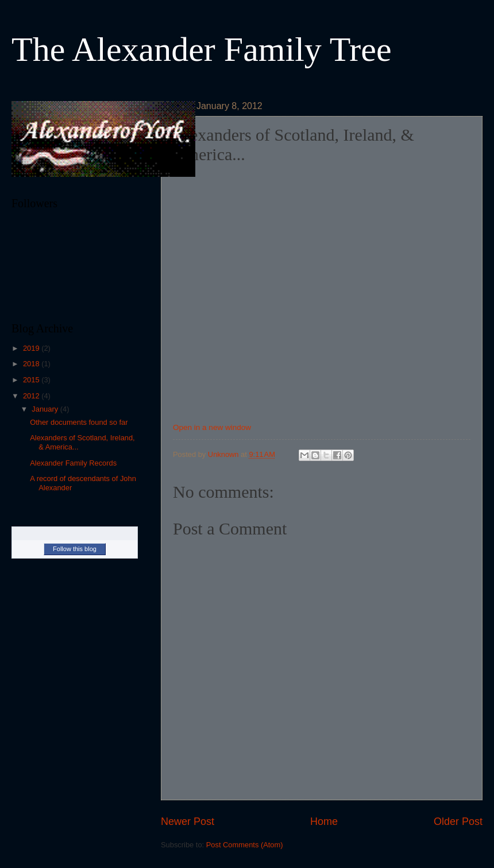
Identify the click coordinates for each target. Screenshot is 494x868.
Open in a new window (212, 427)
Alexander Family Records (73, 463)
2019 (32, 348)
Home (324, 821)
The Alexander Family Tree (202, 49)
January (46, 409)
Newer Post (188, 821)
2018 (32, 364)
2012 (32, 396)
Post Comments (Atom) (245, 845)
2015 (32, 380)
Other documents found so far (79, 422)
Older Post (458, 821)
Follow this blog (75, 549)
